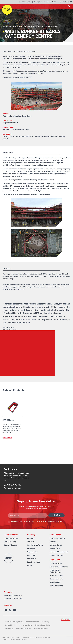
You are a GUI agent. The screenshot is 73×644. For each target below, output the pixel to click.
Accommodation (56, 564)
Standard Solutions (57, 555)
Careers (30, 566)
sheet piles (34, 169)
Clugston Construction (61, 62)
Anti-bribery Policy (26, 625)
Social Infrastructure (57, 579)
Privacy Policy (49, 522)
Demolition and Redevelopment (56, 571)
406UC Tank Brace (13, 171)
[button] (64, 7)
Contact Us (31, 538)
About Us (30, 542)
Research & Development (59, 552)
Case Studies (10, 27)
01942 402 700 (17, 598)
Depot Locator (32, 552)
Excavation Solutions (11, 538)
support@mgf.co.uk (15, 596)
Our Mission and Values (35, 545)
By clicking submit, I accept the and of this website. (37, 522)
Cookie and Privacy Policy (14, 622)
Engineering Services (57, 538)
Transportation (55, 582)
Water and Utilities (56, 586)
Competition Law (11, 625)
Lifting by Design (56, 545)
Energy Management (41, 629)
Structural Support (10, 545)
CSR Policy (45, 622)
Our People (31, 549)
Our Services (32, 559)
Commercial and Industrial (59, 567)
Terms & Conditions (36, 522)
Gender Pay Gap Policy (24, 629)
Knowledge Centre (34, 562)
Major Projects (55, 549)
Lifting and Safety (10, 542)
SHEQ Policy (9, 629)
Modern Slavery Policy (43, 625)
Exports (53, 542)
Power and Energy (56, 576)
